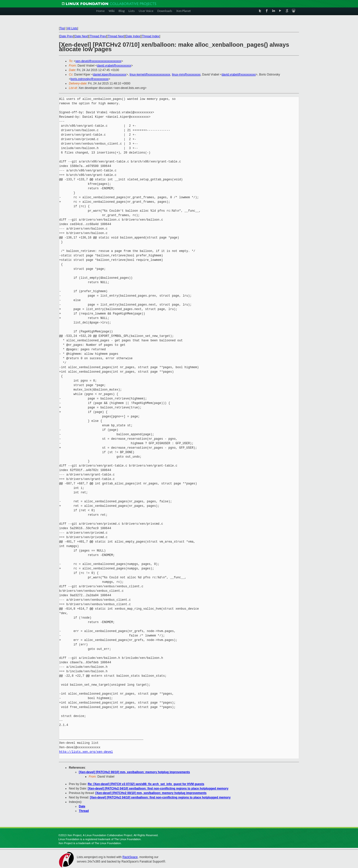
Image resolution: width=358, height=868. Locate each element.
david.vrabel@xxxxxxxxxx (114, 66)
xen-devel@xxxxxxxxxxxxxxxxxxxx (98, 61)
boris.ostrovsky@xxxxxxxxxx (89, 79)
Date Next (81, 36)
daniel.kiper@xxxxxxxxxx (110, 75)
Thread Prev (98, 36)
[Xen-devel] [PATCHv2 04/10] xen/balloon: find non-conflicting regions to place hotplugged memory (158, 789)
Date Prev (66, 36)
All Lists (72, 28)
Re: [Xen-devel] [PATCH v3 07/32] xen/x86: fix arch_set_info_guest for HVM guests (146, 784)
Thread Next (116, 36)
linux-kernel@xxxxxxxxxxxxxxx (150, 75)
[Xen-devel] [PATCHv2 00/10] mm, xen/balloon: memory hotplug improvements (134, 772)
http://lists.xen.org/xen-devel (86, 752)
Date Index (133, 36)
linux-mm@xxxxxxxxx (186, 75)
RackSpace (130, 857)
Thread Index (151, 36)
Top (62, 28)
